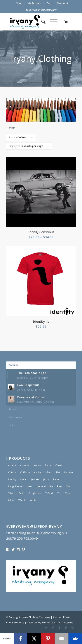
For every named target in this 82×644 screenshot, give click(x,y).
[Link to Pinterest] (66, 628)
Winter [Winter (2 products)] (34, 500)
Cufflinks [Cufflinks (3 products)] (25, 472)
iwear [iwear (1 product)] (24, 479)
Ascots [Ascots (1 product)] (37, 465)
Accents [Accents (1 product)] (25, 465)
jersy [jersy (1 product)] (46, 479)
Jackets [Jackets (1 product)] (35, 479)
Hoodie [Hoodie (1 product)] (69, 472)
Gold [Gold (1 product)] (49, 472)
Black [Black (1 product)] (48, 465)
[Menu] (51, 22)
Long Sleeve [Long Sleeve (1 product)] (15, 486)
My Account (34, 3)
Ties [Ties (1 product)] (68, 493)
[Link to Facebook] (53, 628)
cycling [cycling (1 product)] (38, 472)
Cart (49, 3)
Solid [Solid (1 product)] (22, 493)
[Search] (41, 22)
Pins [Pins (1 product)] (59, 486)
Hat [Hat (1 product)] (58, 472)
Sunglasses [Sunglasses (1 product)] (35, 493)
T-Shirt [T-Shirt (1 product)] (49, 493)
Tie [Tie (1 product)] (59, 493)
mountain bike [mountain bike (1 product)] (44, 486)
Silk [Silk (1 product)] (68, 486)
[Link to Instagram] (73, 628)
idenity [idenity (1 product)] (12, 479)
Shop (19, 3)
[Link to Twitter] (46, 628)
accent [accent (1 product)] (12, 465)
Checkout (62, 3)
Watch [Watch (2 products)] (22, 500)
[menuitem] (19, 3)
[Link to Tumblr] (59, 628)
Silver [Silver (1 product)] (11, 493)
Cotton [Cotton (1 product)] (12, 472)
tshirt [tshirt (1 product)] (11, 500)
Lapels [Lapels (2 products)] (57, 479)
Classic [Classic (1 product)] (59, 465)
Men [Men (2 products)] (29, 486)
